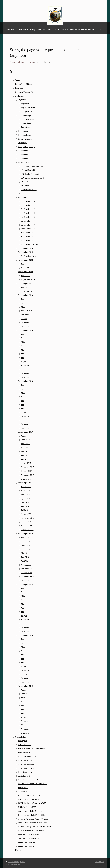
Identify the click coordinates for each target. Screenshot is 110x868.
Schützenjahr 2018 (25, 381)
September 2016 (27, 518)
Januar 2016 (26, 487)
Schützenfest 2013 (28, 237)
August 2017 (26, 463)
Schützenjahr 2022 (25, 272)
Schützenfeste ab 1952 (30, 244)
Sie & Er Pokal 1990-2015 (28, 838)
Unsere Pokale (21, 737)
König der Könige (25, 139)
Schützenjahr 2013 (25, 635)
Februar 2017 (26, 440)
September (25, 315)
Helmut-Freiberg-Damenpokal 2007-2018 (34, 827)
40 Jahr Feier (23, 151)
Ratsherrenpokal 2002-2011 (29, 799)
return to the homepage (43, 62)
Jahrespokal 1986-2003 (27, 842)
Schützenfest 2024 (28, 201)
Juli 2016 (25, 510)
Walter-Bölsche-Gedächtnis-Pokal (31, 749)
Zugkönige (22, 143)
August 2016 (26, 514)
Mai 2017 (25, 452)
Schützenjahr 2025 (25, 248)
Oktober (24, 319)
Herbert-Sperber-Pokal (27, 756)
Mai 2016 (25, 502)
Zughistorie (20, 96)
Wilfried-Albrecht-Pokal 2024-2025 (32, 803)
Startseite (19, 80)
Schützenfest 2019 (28, 213)
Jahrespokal (23, 741)
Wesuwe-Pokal (24, 752)
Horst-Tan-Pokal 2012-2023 (29, 796)
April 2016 (25, 498)
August (24, 362)
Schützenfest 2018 (28, 217)
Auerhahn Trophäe (25, 760)
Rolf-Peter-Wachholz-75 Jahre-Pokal (32, 784)
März (23, 307)
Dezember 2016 (27, 530)
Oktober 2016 (26, 522)
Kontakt (18, 850)
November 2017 (27, 475)
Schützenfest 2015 (28, 229)
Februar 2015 (26, 541)
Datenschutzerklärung (24, 84)
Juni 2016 (25, 506)
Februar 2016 (26, 491)
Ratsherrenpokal (24, 745)
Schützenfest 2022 (28, 209)
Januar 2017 (26, 436)
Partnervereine (24, 162)
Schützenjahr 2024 (25, 252)
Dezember (25, 326)
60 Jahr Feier (23, 158)
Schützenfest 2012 (28, 240)
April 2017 (25, 448)
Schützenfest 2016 (28, 225)
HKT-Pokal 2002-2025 (27, 807)
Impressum (19, 88)
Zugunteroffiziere (28, 108)
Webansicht (100, 862)
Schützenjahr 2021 (25, 283)
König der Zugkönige (26, 147)
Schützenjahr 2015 (25, 534)
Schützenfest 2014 (28, 233)
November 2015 (27, 577)
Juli (22, 358)
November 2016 (27, 526)
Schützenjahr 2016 (25, 483)
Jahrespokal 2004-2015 (27, 846)
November (25, 323)
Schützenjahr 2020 (25, 295)
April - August (27, 311)
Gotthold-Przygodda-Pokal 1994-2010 (33, 819)
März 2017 (25, 444)
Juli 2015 (25, 561)
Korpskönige (23, 131)
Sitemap (23, 862)
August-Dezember (28, 268)
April (23, 346)
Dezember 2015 (27, 580)
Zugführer (25, 104)
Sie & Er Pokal (24, 776)
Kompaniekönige (25, 135)
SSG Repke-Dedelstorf (30, 174)
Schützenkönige (24, 115)
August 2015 (26, 565)
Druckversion (12, 862)
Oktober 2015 (26, 573)
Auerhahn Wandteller (26, 764)
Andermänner (26, 123)
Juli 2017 (25, 459)
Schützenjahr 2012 (25, 686)
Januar (24, 299)
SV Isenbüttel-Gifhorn (30, 170)
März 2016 (25, 495)
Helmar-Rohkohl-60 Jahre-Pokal (31, 831)
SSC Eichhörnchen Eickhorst (32, 178)
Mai (23, 350)
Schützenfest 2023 (28, 205)
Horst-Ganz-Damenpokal (28, 780)
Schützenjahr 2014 (25, 584)
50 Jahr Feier (23, 155)
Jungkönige (26, 127)
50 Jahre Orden (24, 792)
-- (22, 194)
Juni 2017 (25, 455)
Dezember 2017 (27, 479)
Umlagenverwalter (28, 111)
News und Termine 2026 (25, 92)
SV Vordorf (26, 182)
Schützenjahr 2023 (25, 260)
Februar (24, 303)
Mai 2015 (25, 553)
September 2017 (27, 467)
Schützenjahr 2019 (25, 330)
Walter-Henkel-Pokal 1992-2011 (31, 811)
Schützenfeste (23, 198)
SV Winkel (25, 186)
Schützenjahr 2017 (25, 432)
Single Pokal (23, 788)
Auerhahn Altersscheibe (27, 768)
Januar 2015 (26, 538)
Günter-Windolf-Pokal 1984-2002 (31, 815)
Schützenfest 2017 (28, 221)
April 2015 (25, 549)
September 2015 (27, 569)
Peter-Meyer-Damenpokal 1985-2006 (33, 823)
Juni (23, 354)
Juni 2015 (25, 557)
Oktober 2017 (26, 471)
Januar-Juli (25, 264)
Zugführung (23, 100)
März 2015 (25, 545)
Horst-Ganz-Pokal (25, 772)
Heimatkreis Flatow (29, 190)
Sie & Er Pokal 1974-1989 (28, 835)
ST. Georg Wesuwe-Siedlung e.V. (34, 166)
